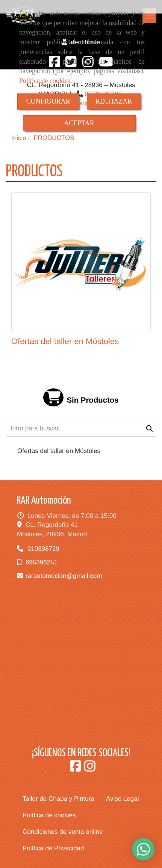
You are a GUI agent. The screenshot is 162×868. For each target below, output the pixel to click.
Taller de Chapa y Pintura (58, 799)
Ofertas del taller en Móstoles (65, 341)
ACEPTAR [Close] (79, 123)
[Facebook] (76, 769)
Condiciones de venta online (63, 832)
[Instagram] (90, 769)
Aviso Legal (123, 799)
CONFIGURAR (48, 101)
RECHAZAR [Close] (114, 101)
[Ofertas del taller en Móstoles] (81, 262)
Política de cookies (45, 81)
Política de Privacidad (53, 848)
